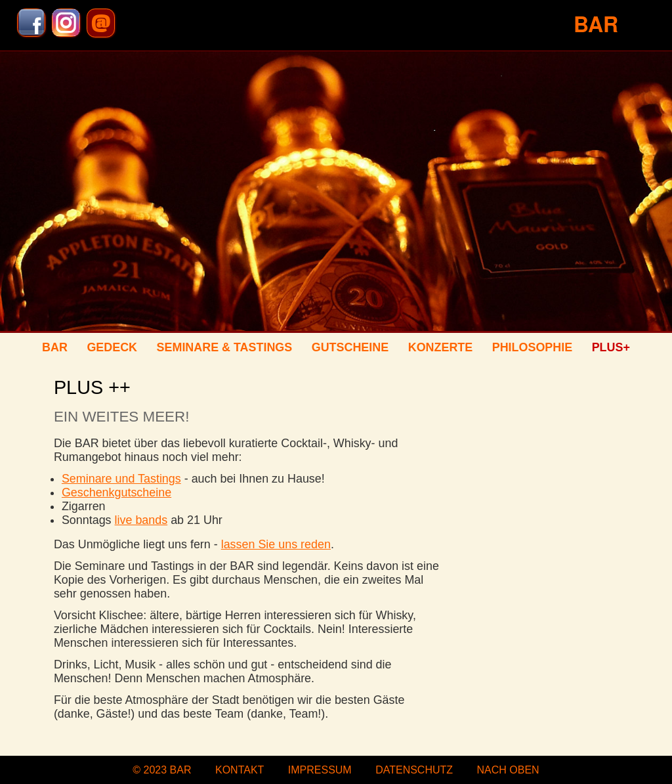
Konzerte (440, 347)
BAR (55, 347)
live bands (141, 520)
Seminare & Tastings (225, 347)
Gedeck (112, 347)
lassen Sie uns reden (276, 544)
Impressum (320, 770)
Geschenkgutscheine (116, 492)
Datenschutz (414, 770)
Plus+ (611, 347)
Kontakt (240, 770)
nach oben (508, 770)
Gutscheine (350, 347)
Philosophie (532, 347)
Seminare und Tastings (121, 479)
